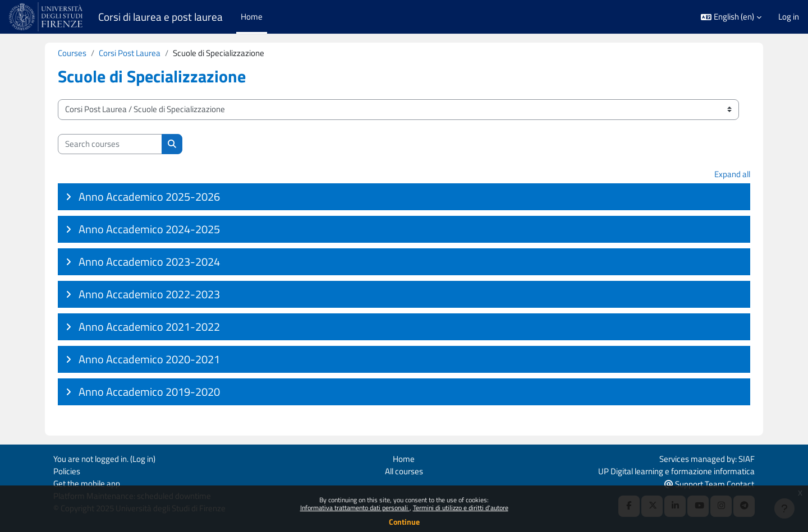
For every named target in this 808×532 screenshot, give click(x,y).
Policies (67, 470)
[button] (731, 17)
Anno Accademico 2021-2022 (149, 327)
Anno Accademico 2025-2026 (149, 197)
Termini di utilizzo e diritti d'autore (461, 508)
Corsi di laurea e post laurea (160, 17)
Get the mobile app (87, 483)
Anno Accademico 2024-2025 (149, 230)
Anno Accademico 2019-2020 (149, 392)
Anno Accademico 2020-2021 (149, 360)
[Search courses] (110, 144)
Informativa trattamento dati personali (355, 508)
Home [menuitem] (252, 17)
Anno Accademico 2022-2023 (149, 295)
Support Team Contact (709, 484)
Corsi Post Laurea (130, 53)
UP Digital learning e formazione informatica (676, 470)
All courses (404, 470)
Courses (72, 53)
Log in (789, 17)
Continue (404, 522)
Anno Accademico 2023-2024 (149, 262)
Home (404, 458)
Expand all (732, 175)
